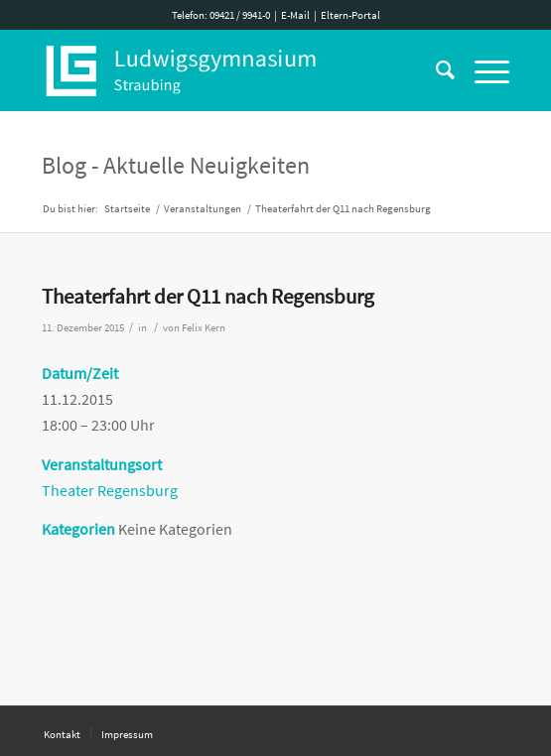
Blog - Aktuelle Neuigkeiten (176, 165)
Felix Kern (204, 328)
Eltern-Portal (350, 15)
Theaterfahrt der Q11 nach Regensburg (208, 296)
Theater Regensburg (110, 490)
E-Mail (295, 15)
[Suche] (435, 70)
